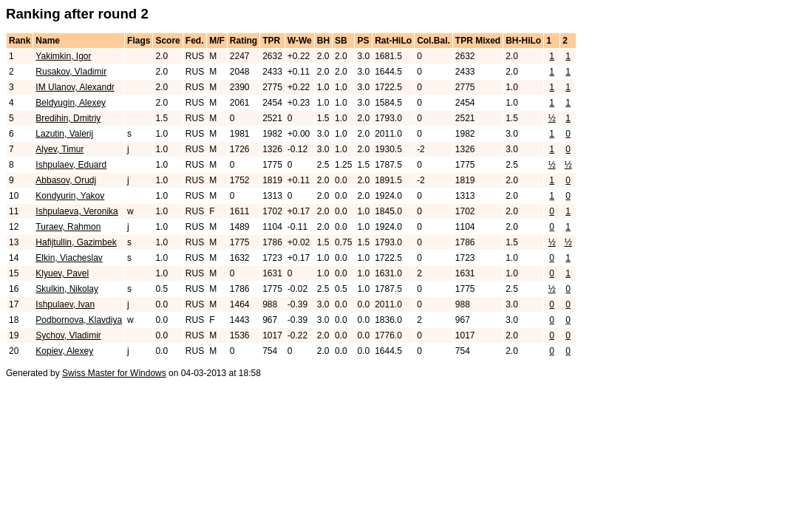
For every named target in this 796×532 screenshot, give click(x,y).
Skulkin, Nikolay (67, 289)
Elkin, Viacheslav (69, 258)
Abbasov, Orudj (66, 180)
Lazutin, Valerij (64, 134)
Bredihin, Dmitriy (68, 118)
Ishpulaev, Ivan (65, 304)
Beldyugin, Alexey (71, 103)
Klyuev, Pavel (62, 273)
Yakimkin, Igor (63, 56)
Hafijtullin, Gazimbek (76, 242)
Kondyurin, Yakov (70, 196)
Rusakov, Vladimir (71, 72)
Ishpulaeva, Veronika (76, 211)
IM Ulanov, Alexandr (75, 87)
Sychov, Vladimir (68, 335)
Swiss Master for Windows (114, 373)
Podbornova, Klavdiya (79, 320)
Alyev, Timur (59, 149)
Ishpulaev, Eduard (71, 165)
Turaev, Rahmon (68, 227)
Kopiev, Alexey (64, 351)
